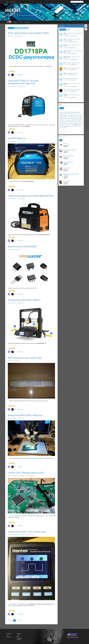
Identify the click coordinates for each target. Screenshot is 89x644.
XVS (71, 125)
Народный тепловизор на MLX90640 (73, 90)
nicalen (65, 33)
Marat (64, 63)
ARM (69, 114)
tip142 (77, 123)
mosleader (79, 120)
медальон (76, 126)
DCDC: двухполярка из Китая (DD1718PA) (28, 33)
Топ (61, 140)
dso (77, 115)
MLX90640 (73, 120)
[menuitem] (7, 2)
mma (76, 120)
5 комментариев (73, 75)
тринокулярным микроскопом (32, 458)
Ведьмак (61, 126)
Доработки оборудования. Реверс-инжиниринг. (16, 476)
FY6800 (72, 117)
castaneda (65, 95)
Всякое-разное (67, 181)
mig (69, 120)
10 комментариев (20, 614)
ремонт (61, 128)
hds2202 (69, 119)
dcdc (68, 115)
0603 (61, 112)
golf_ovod (65, 45)
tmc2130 (80, 123)
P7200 (79, 122)
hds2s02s (73, 119)
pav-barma (65, 84)
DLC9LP (74, 115)
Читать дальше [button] (12, 71)
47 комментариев (74, 36)
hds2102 (65, 119)
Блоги (61, 137)
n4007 (64, 122)
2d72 (75, 112)
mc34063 (67, 120)
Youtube (75, 125)
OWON (76, 122)
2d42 (72, 112)
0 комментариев (20, 75)
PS (81, 122)
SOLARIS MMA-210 (17, 138)
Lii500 (61, 120)
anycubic (66, 114)
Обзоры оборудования (12, 86)
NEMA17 (70, 122)
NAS (67, 122)
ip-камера (77, 119)
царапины (65, 128)
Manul (65, 51)
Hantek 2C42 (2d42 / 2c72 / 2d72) (73, 68)
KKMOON (81, 119)
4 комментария (73, 70)
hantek (61, 118)
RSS (60, 101)
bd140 (74, 114)
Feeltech (61, 117)
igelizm (65, 68)
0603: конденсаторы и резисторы (25, 358)
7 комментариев (73, 97)
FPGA (65, 117)
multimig (61, 122)
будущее (80, 125)
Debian (71, 115)
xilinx (66, 125)
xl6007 (69, 125)
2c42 (66, 112)
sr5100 (72, 123)
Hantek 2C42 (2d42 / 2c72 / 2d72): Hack (27, 532)
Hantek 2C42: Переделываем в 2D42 (26, 473)
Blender (77, 114)
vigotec (63, 125)
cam (80, 114)
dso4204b (80, 115)
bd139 (71, 114)
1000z (63, 112)
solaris (68, 123)
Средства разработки (68, 162)
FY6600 (68, 117)
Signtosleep (65, 123)
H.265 (81, 117)
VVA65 (65, 73)
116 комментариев (73, 42)
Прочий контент (67, 168)
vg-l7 (60, 125)
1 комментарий (20, 467)
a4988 (78, 112)
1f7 (64, 78)
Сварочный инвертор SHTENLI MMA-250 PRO (31, 196)
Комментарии (63, 30)
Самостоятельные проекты (70, 150)
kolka (64, 39)
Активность (62, 26)
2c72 (69, 112)
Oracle (73, 122)
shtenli (61, 123)
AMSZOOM (62, 114)
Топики (68, 30)
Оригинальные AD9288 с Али (72, 73)
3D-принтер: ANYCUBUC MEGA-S (24, 300)
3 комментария (20, 526)
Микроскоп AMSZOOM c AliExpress (25, 415)
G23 (75, 117)
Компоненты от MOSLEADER (22, 246)
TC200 (74, 123)
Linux (63, 120)
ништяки (80, 126)
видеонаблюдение (67, 126)
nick (15, 75)
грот (73, 126)
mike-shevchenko (67, 57)
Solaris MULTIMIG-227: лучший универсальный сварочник (23, 82)
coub (65, 115)
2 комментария (74, 86)
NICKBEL (13, 10)
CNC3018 (61, 115)
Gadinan (78, 117)
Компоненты (10, 36)
